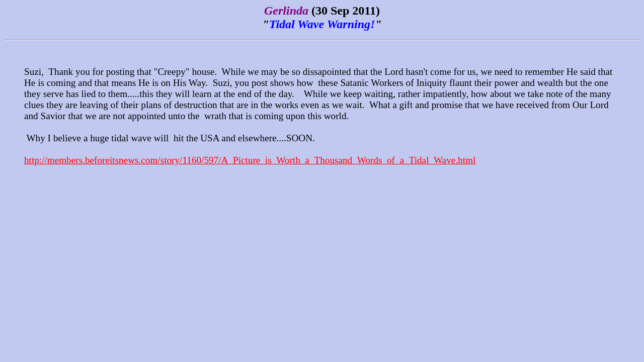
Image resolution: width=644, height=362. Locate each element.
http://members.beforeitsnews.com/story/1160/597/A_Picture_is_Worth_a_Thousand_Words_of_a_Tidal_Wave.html (250, 160)
